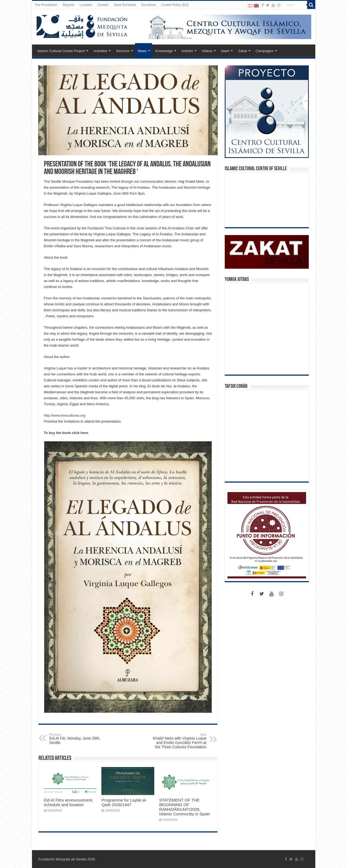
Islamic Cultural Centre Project (61, 51)
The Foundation (46, 5)
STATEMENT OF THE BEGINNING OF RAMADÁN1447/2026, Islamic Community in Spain (185, 807)
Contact (103, 5)
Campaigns (265, 51)
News (142, 51)
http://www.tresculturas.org (65, 415)
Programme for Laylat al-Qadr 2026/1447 (124, 802)
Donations (149, 5)
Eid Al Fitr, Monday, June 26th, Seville (77, 739)
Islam (225, 51)
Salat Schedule (125, 5)
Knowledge (164, 51)
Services (123, 51)
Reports (69, 5)
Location (86, 5)
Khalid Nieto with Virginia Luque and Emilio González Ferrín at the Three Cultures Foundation (179, 741)
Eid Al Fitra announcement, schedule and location (69, 802)
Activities (100, 51)
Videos (207, 51)
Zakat (242, 51)
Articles (187, 51)
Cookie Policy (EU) (175, 5)
